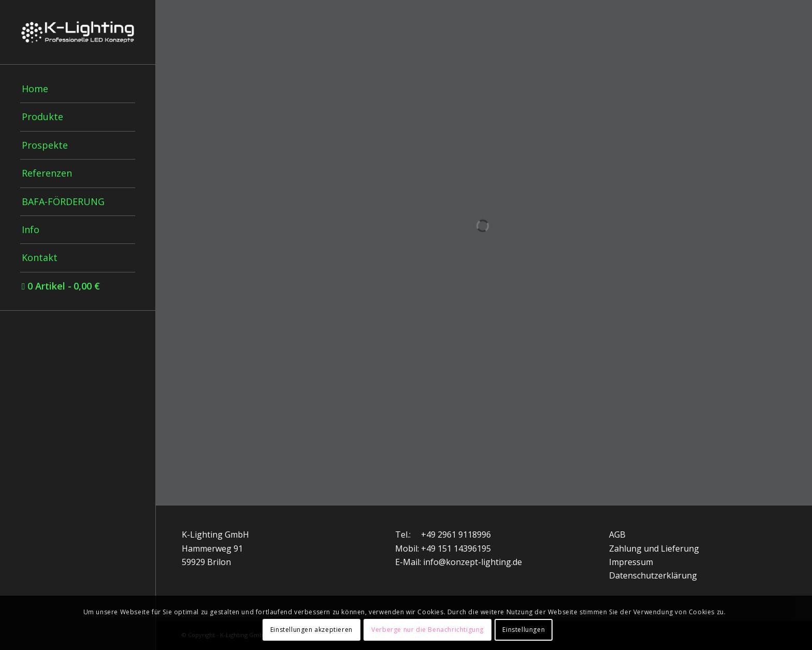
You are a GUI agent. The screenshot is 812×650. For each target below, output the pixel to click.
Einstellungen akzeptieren (311, 630)
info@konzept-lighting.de (473, 562)
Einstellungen (524, 630)
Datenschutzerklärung (653, 575)
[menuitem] (78, 89)
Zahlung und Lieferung (654, 548)
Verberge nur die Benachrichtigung (427, 630)
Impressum (631, 562)
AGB (617, 535)
